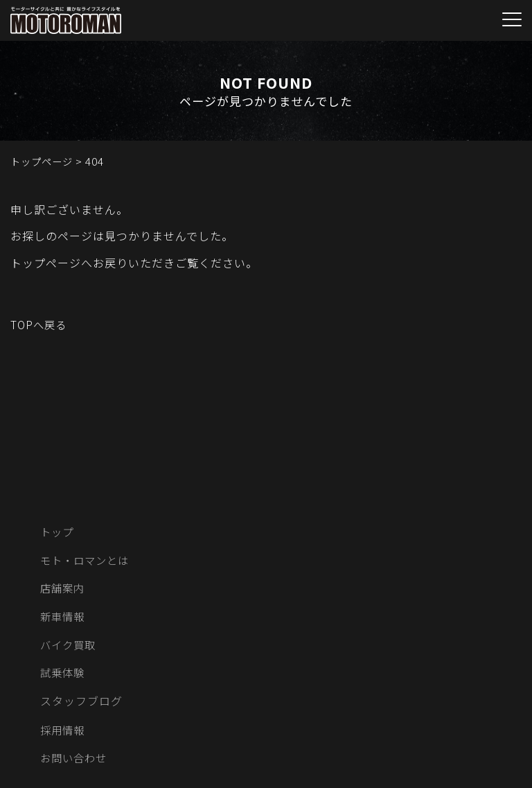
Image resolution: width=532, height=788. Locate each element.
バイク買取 (70, 647)
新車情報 (64, 619)
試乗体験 (64, 676)
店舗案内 (64, 590)
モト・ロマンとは (87, 561)
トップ (58, 532)
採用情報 (64, 734)
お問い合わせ (76, 763)
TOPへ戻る (40, 324)
